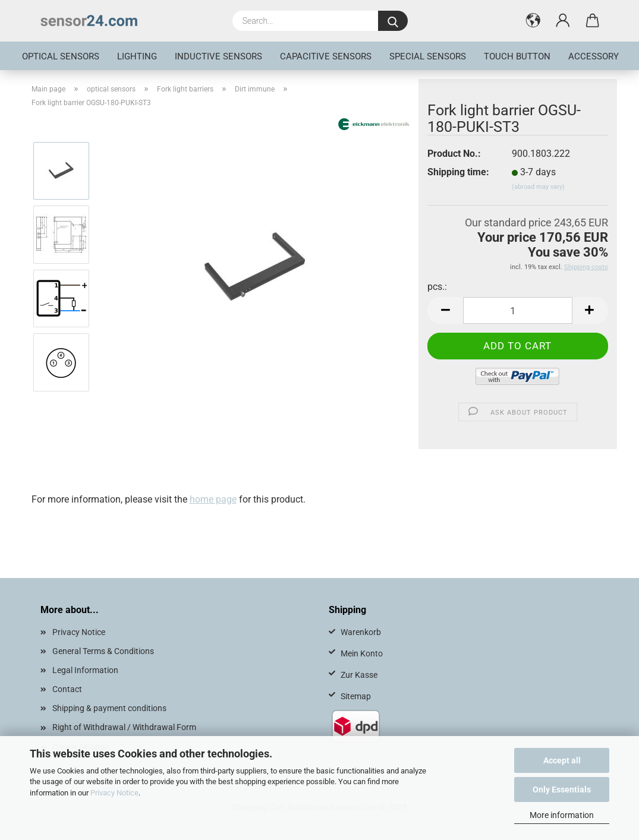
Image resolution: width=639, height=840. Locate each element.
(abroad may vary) (538, 187)
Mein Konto (362, 653)
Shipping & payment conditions (109, 708)
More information (562, 815)
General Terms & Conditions (103, 651)
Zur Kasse (359, 675)
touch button (517, 56)
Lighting (137, 56)
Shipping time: (458, 172)
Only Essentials (562, 790)
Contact (67, 689)
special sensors (428, 56)
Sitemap (356, 696)
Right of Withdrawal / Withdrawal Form (124, 727)
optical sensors (61, 56)
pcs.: (437, 287)
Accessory (594, 56)
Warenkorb (361, 632)
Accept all (562, 760)
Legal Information (85, 670)
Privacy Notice (114, 793)
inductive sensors (218, 56)
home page (213, 499)
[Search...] (393, 21)
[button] (533, 21)
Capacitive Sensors (326, 56)
